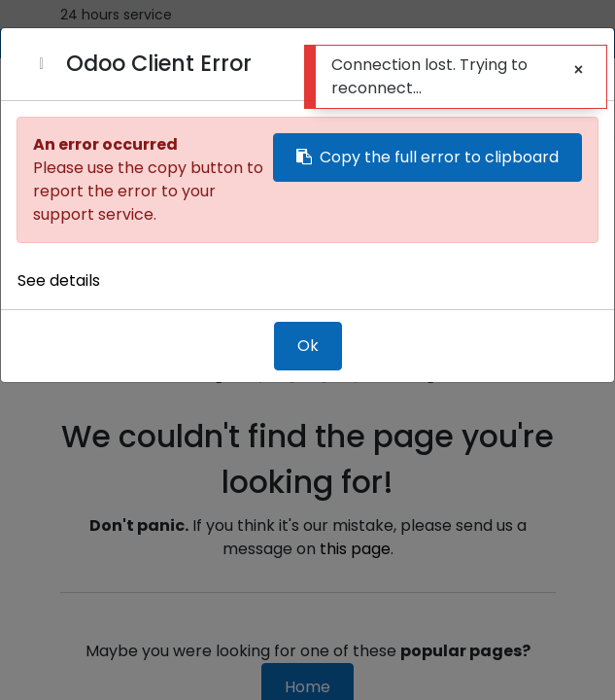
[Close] (41, 64)
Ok (308, 346)
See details (59, 280)
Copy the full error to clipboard (427, 157)
